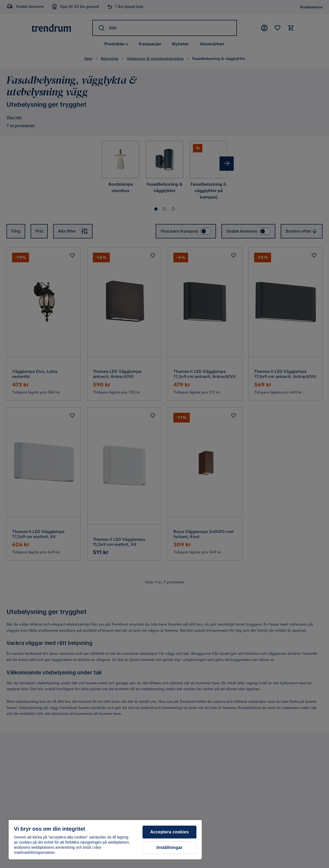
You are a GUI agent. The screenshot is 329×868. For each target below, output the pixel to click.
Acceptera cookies (170, 832)
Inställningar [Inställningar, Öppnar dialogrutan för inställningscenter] (169, 847)
